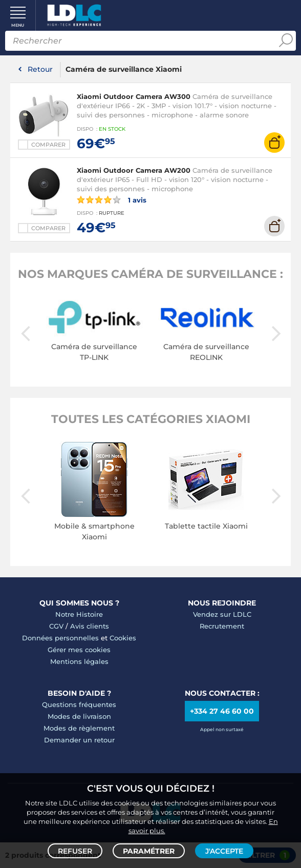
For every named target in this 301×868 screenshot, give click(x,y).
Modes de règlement (79, 728)
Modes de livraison (79, 716)
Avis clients (90, 626)
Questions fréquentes (79, 704)
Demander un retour (79, 740)
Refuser (75, 851)
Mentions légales (79, 661)
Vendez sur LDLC (222, 614)
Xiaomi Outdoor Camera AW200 (134, 170)
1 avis (112, 199)
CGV (56, 626)
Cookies (123, 638)
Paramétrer (149, 851)
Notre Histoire (79, 614)
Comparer (48, 145)
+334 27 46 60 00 (222, 711)
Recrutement (222, 626)
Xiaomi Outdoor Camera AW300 (134, 96)
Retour (40, 69)
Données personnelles (60, 638)
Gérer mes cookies (79, 650)
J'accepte (224, 851)
